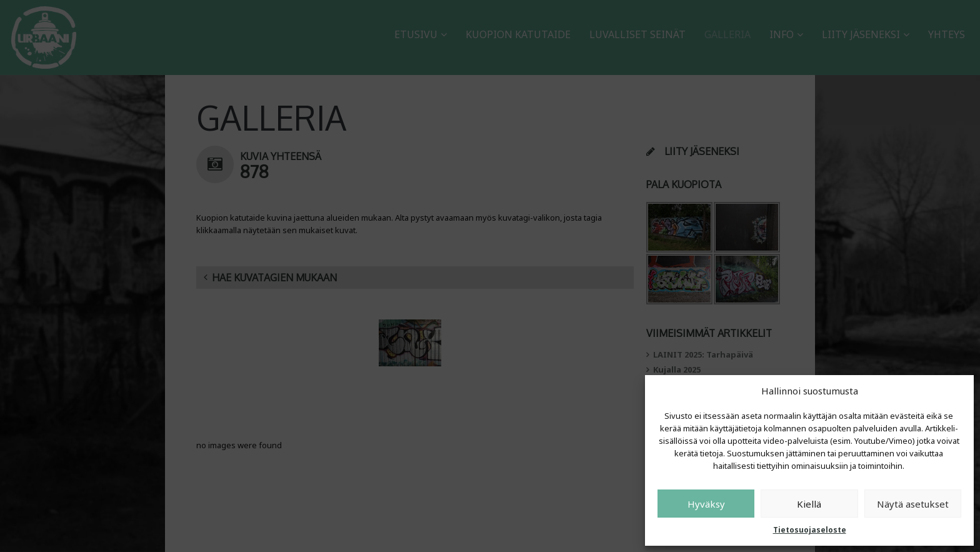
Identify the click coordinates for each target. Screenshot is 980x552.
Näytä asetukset (913, 504)
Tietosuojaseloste (810, 530)
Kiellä (809, 504)
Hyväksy (706, 504)
